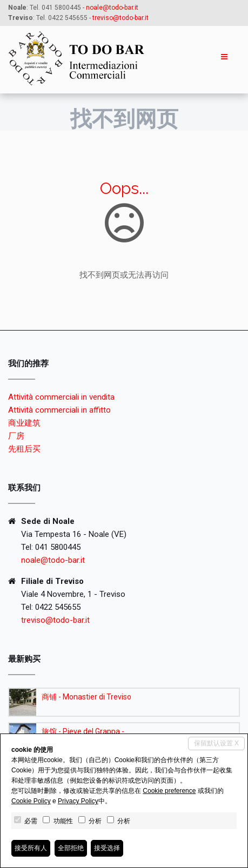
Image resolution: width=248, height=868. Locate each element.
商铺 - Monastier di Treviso (86, 697)
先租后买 (24, 449)
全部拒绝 (71, 848)
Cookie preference (169, 791)
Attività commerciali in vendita (61, 397)
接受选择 (107, 848)
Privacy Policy (78, 801)
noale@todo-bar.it (112, 8)
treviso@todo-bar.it (55, 620)
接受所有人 (31, 848)
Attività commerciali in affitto (59, 410)
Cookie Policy (31, 801)
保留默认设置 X (216, 743)
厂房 (16, 436)
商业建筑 (24, 423)
